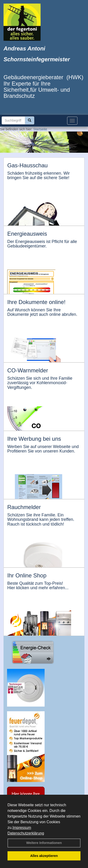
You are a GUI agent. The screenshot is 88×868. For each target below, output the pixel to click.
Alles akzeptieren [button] (44, 856)
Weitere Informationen (44, 843)
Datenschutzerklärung (26, 833)
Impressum (22, 828)
